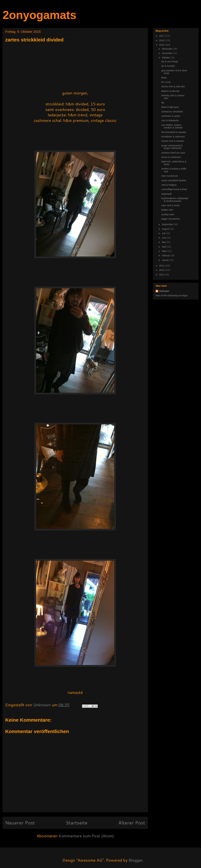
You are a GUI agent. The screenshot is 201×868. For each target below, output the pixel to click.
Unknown (164, 291)
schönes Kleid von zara (173, 153)
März (165, 251)
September (168, 224)
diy (163, 103)
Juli (164, 233)
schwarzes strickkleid (172, 112)
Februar (166, 256)
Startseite (77, 823)
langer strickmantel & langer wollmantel (172, 147)
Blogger (136, 860)
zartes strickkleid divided (174, 180)
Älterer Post (132, 823)
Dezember (167, 49)
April (164, 247)
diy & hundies (168, 66)
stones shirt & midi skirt (173, 86)
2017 (162, 36)
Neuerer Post (20, 823)
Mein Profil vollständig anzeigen (172, 295)
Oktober (166, 58)
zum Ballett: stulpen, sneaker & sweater (172, 126)
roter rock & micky (170, 205)
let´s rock (166, 82)
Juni (164, 238)
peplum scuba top (170, 91)
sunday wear (168, 214)
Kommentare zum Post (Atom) (86, 836)
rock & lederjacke (170, 120)
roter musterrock (170, 176)
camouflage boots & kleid (174, 189)
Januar (166, 260)
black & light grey (170, 107)
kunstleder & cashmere (173, 137)
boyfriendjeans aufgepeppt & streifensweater (175, 200)
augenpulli (167, 194)
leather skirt (167, 210)
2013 (162, 270)
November (167, 53)
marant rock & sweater (173, 141)
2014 (162, 266)
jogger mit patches (171, 219)
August (166, 229)
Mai (164, 242)
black (164, 78)
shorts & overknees (171, 157)
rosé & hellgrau (169, 185)
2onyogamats (39, 15)
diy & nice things (170, 62)
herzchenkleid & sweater (174, 132)
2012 (162, 275)
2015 (162, 45)
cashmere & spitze (171, 116)
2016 (162, 40)
